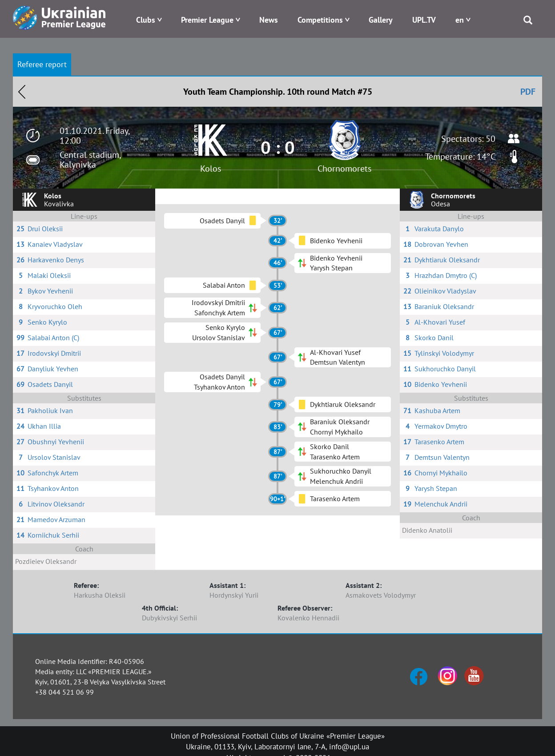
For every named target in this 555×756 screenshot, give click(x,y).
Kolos (211, 169)
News (269, 20)
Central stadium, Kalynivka (90, 160)
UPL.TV (424, 20)
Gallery (381, 20)
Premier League (207, 20)
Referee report (42, 64)
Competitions (320, 20)
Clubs (146, 20)
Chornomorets (344, 169)
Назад (22, 92)
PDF (528, 92)
